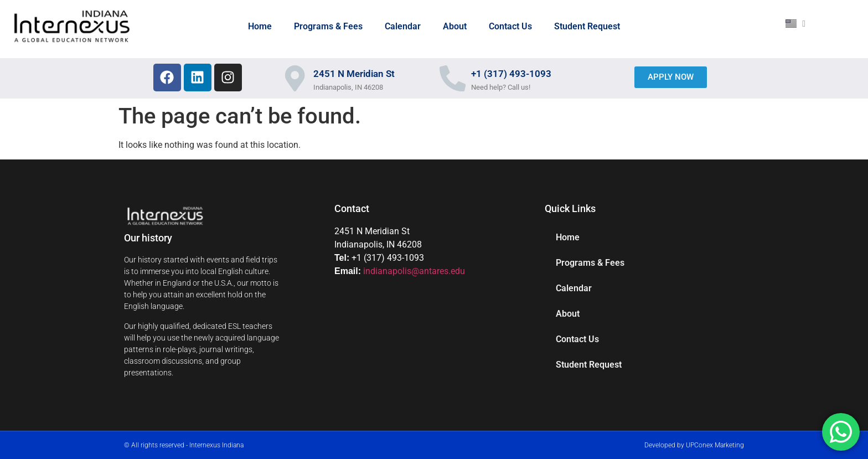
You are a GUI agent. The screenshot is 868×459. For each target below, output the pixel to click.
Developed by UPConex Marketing (694, 445)
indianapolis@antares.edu (414, 271)
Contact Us (510, 26)
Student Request (587, 26)
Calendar (403, 26)
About (455, 26)
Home (260, 26)
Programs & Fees (328, 26)
